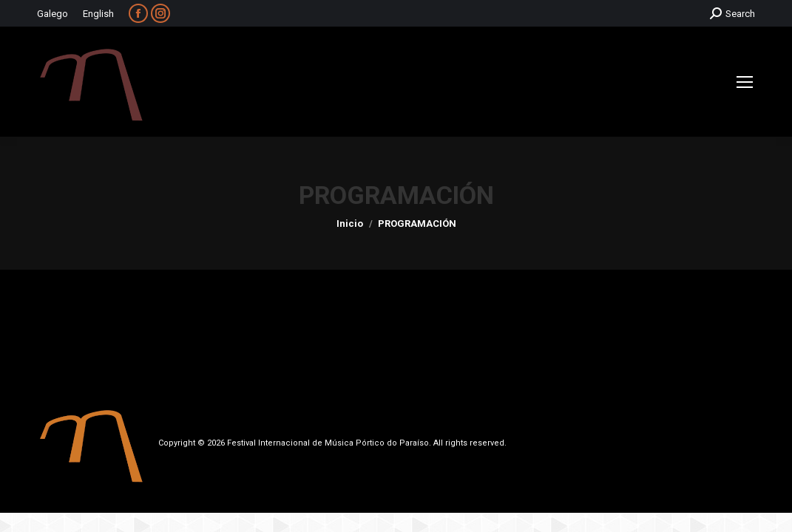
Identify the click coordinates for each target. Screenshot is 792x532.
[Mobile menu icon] (745, 82)
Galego (53, 14)
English (98, 14)
